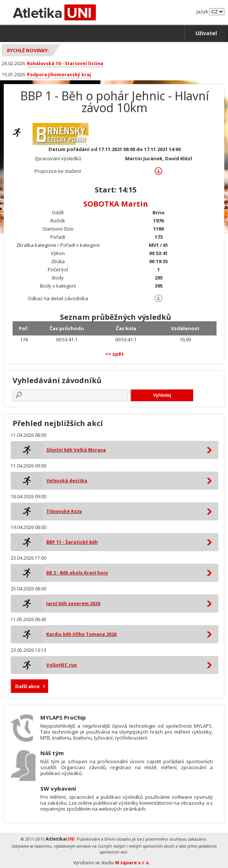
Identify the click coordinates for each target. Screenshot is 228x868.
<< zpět (115, 354)
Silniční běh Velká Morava (76, 450)
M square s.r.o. (133, 863)
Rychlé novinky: (28, 50)
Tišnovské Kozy (64, 511)
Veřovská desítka (67, 481)
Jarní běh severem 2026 (73, 604)
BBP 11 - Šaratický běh (72, 542)
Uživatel (206, 33)
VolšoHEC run (62, 665)
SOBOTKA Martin (116, 204)
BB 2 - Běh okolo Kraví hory (77, 573)
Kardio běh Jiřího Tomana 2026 (81, 634)
